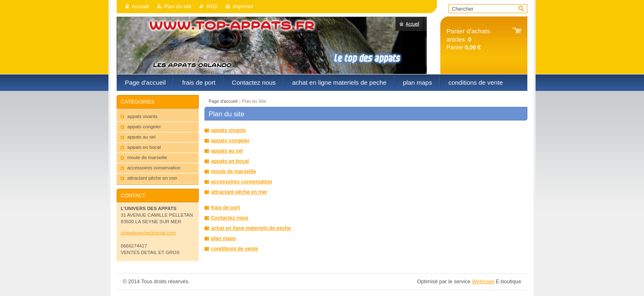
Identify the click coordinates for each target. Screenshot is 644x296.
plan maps (223, 238)
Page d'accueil (223, 101)
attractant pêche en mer (239, 192)
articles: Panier (468, 39)
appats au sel (227, 151)
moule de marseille (233, 171)
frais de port (225, 208)
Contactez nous (230, 218)
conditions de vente (235, 249)
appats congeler (230, 141)
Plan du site (178, 6)
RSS (212, 6)
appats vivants (228, 130)
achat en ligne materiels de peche (251, 228)
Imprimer (243, 6)
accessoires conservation (242, 182)
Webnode (483, 281)
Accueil (140, 6)
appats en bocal (230, 161)
